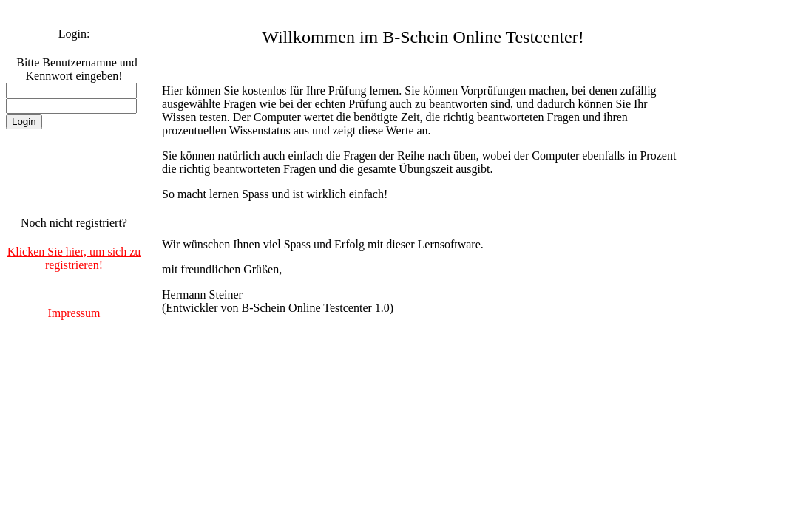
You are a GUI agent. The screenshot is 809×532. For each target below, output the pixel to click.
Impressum (74, 313)
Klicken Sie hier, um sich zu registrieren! (74, 258)
